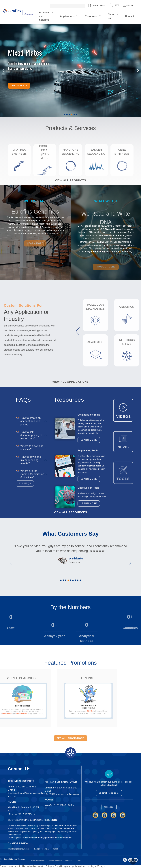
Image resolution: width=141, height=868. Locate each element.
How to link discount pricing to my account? (31, 492)
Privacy (6, 860)
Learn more (19, 86)
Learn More (89, 470)
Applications (67, 16)
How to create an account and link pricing (31, 478)
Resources (91, 16)
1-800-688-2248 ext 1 (26, 820)
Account (129, 5)
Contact (130, 16)
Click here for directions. (65, 847)
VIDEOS (124, 436)
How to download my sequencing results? (31, 517)
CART (117, 5)
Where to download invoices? (32, 504)
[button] (65, 115)
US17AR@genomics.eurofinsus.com (62, 827)
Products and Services (44, 16)
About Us (111, 16)
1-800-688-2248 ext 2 (67, 821)
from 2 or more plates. (20, 68)
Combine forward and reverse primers (28, 64)
